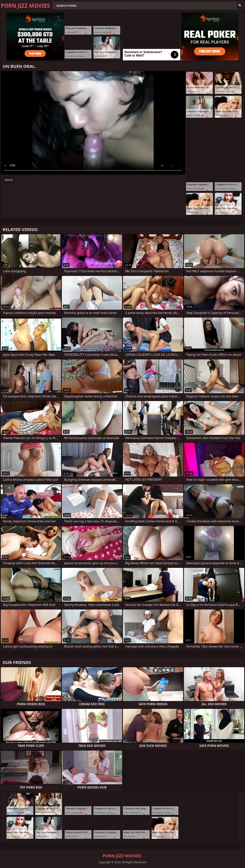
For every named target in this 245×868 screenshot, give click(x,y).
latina (9, 180)
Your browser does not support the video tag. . (93, 123)
